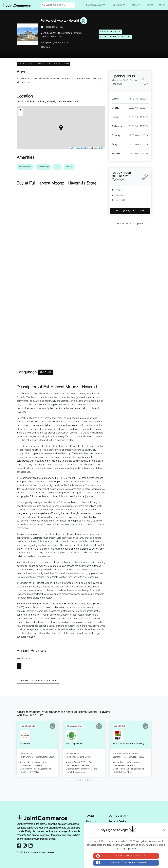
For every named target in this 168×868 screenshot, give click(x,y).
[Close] (164, 830)
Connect (121, 856)
